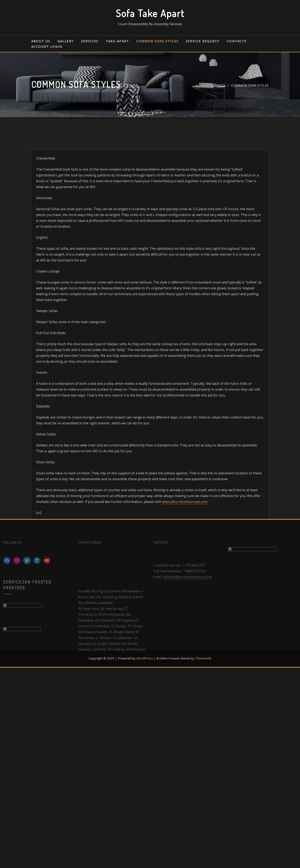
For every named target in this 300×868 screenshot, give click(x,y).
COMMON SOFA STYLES (157, 41)
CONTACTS (237, 41)
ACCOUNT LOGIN (47, 46)
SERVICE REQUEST (203, 41)
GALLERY (66, 41)
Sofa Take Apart (150, 13)
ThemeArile (203, 658)
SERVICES (90, 41)
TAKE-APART (117, 41)
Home (201, 89)
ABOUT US (41, 41)
